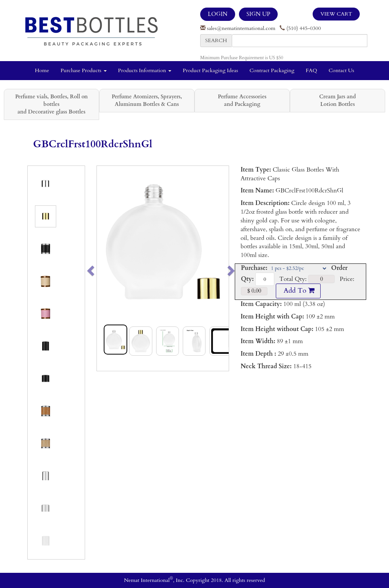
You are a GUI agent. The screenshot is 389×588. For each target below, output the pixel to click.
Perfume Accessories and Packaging (242, 100)
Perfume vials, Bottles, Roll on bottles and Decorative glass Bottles (51, 104)
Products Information (145, 70)
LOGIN (218, 14)
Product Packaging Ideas (210, 70)
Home (42, 70)
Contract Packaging (272, 70)
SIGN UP (258, 14)
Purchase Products (83, 70)
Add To (298, 291)
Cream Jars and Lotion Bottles (337, 100)
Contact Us (341, 70)
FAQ (312, 70)
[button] (104, 268)
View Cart (336, 14)
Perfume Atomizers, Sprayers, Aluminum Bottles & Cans (147, 100)
